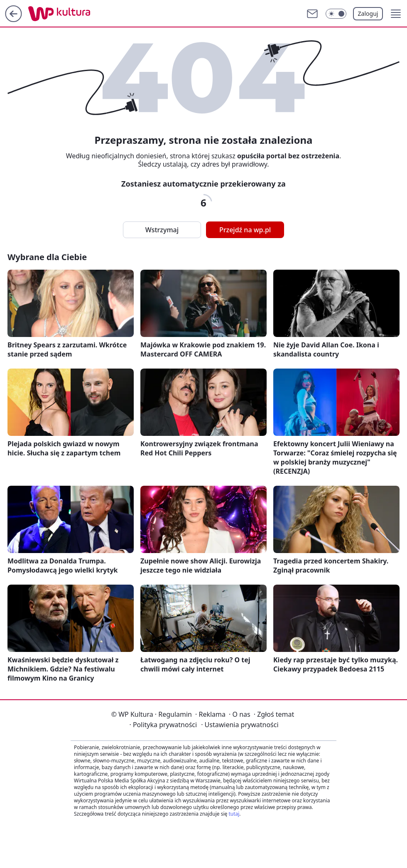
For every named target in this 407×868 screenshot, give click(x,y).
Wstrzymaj (162, 230)
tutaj (234, 814)
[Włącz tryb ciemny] (336, 14)
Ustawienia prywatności (240, 725)
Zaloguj (368, 14)
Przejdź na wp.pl (245, 230)
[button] (396, 14)
